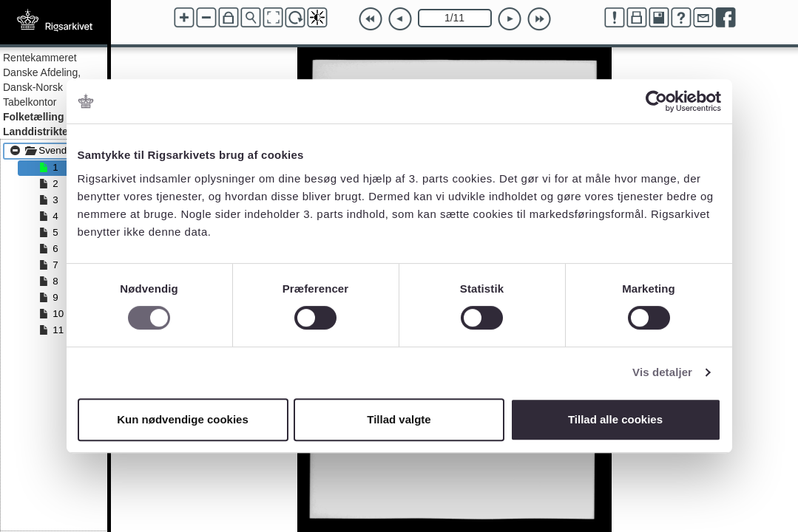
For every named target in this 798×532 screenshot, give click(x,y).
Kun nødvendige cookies (183, 419)
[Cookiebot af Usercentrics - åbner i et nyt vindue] (656, 101)
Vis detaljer (662, 372)
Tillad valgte (399, 419)
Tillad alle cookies (615, 419)
